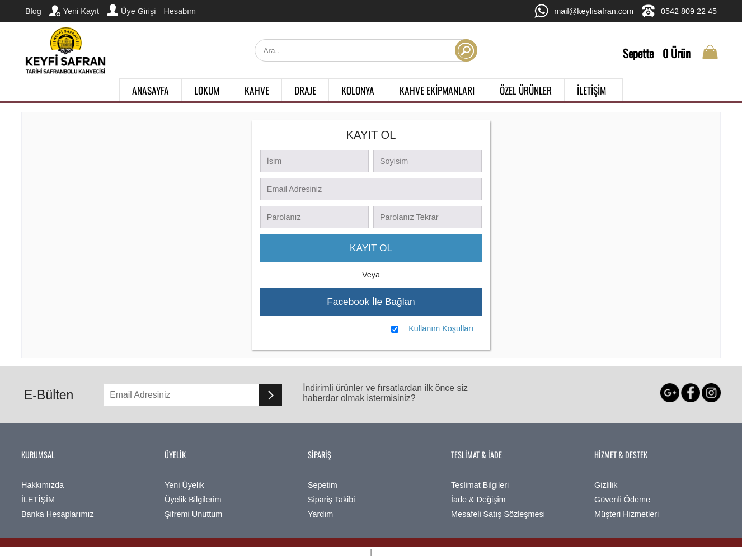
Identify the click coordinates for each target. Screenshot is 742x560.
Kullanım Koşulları (441, 328)
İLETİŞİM (591, 90)
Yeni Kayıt (74, 11)
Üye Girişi (131, 10)
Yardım (320, 514)
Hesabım (180, 11)
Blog (33, 11)
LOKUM (207, 90)
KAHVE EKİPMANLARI (437, 90)
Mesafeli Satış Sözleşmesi (498, 514)
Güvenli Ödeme (622, 500)
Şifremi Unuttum (193, 514)
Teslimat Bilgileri (480, 485)
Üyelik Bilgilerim (193, 500)
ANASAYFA (151, 90)
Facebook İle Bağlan (371, 302)
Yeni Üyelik (184, 485)
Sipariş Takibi (332, 500)
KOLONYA (358, 90)
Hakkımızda (43, 485)
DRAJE (305, 90)
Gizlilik (606, 485)
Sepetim (323, 485)
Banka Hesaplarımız (58, 514)
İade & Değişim (478, 500)
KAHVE (257, 90)
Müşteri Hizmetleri (626, 514)
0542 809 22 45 (679, 11)
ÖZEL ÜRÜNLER (526, 90)
